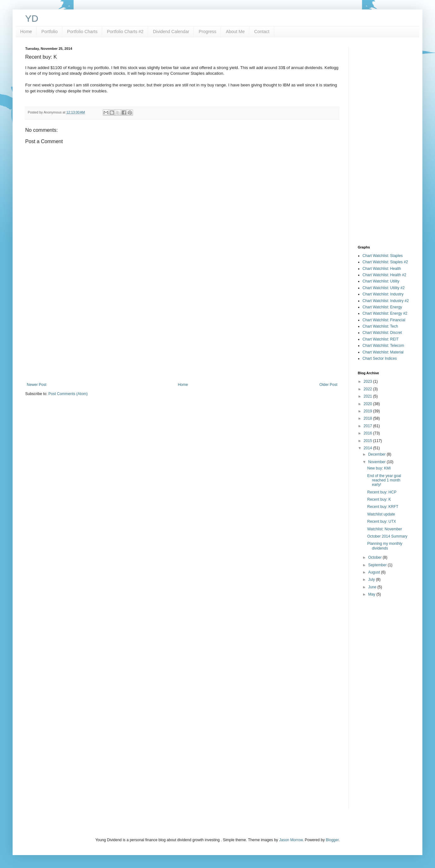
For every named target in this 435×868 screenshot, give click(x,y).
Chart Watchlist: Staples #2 (385, 262)
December (377, 454)
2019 (368, 411)
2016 (368, 433)
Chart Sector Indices (380, 358)
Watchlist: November (385, 529)
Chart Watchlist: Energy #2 (385, 313)
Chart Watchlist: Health (382, 269)
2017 (368, 426)
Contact (262, 32)
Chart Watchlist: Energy (382, 307)
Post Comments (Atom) (68, 394)
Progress (207, 32)
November (377, 462)
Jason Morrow (291, 840)
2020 (368, 404)
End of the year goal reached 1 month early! (384, 480)
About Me (235, 32)
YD (32, 18)
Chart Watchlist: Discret (382, 333)
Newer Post (37, 385)
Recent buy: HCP (382, 492)
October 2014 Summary (387, 536)
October (375, 557)
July (372, 580)
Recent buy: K (379, 499)
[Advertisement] (182, 330)
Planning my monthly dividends (385, 546)
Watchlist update (381, 514)
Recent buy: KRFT (383, 507)
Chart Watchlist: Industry (383, 294)
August (375, 572)
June (373, 587)
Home (26, 32)
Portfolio (49, 32)
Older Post (328, 385)
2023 (368, 382)
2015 (368, 441)
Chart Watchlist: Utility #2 (384, 288)
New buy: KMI (379, 468)
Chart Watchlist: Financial (384, 320)
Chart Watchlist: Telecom (383, 346)
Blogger (332, 840)
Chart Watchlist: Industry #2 (386, 301)
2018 (368, 418)
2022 (368, 389)
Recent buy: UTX (382, 521)
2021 (368, 396)
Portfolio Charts (82, 32)
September (378, 565)
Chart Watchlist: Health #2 (384, 275)
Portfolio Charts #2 (125, 32)
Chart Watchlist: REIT (381, 339)
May (372, 594)
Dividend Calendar (171, 32)
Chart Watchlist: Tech (380, 326)
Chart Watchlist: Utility (381, 281)
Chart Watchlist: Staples (383, 256)
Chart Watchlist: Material (383, 352)
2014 (368, 448)
